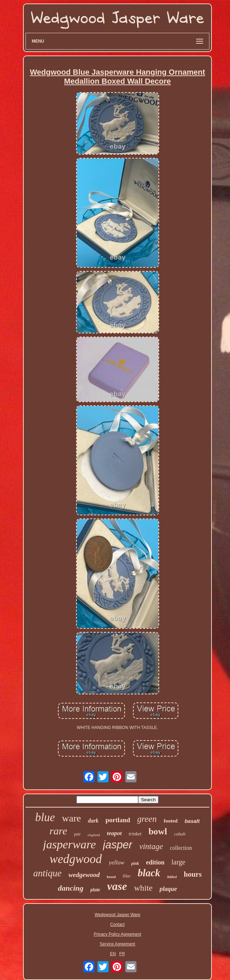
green (147, 819)
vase (117, 886)
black (149, 873)
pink (135, 863)
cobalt (180, 834)
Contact (117, 924)
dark (93, 821)
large (178, 862)
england (94, 835)
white (143, 888)
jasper (118, 845)
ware (72, 818)
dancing (71, 888)
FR (122, 954)
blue (45, 817)
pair (77, 834)
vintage (151, 846)
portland (118, 820)
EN (113, 954)
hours (192, 874)
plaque (168, 889)
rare (58, 831)
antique (47, 873)
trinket (135, 834)
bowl (158, 831)
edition (155, 862)
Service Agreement (117, 944)
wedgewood (84, 875)
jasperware (69, 844)
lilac (127, 876)
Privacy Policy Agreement (117, 934)
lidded (172, 877)
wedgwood (76, 859)
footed (171, 821)
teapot (114, 833)
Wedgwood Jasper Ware (117, 915)
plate (95, 890)
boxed (111, 877)
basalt (192, 821)
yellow (117, 863)
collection (181, 848)
